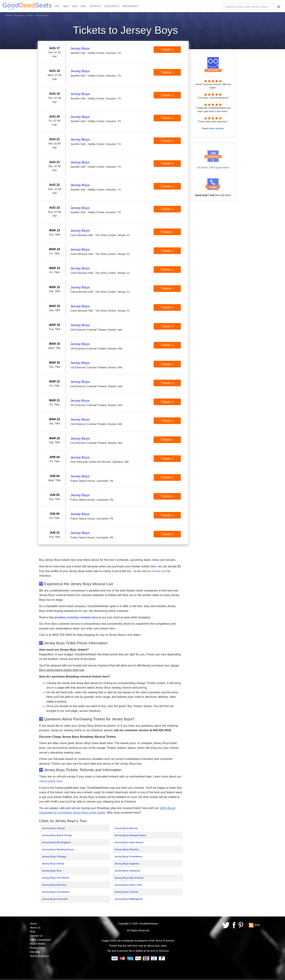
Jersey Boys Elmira (53, 864)
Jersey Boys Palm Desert (129, 842)
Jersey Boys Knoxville (55, 899)
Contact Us (36, 936)
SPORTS (95, 6)
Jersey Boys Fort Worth (55, 878)
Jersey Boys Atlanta (53, 828)
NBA (66, 6)
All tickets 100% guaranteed (213, 167)
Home (9, 16)
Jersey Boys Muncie (126, 828)
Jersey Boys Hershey (54, 885)
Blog (33, 932)
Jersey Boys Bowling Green (58, 849)
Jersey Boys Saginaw (127, 864)
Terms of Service (39, 956)
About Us (35, 928)
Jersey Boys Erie (52, 871)
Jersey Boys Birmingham (56, 842)
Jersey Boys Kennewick (56, 892)
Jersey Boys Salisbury (127, 871)
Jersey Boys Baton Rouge (57, 835)
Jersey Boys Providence (128, 857)
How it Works (37, 944)
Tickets (167, 50)
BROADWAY (130, 6)
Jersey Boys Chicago (54, 857)
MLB (75, 6)
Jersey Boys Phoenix (127, 849)
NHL (84, 6)
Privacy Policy (38, 948)
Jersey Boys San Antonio (129, 878)
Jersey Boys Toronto (126, 892)
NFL (57, 6)
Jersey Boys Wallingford (128, 899)
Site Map (35, 952)
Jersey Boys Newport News (130, 835)
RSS (257, 925)
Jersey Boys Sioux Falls (128, 885)
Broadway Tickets (24, 16)
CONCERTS (112, 6)
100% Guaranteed (40, 940)
